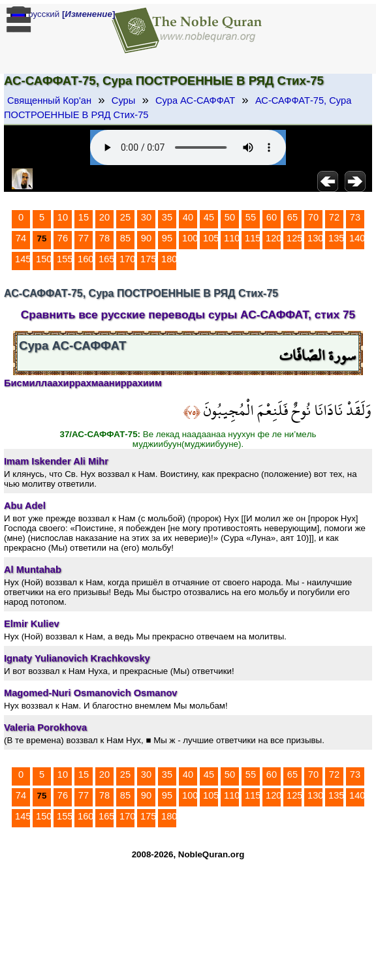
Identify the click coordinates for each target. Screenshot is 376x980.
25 (125, 217)
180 (169, 259)
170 (127, 259)
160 (86, 259)
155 (65, 259)
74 (21, 238)
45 (209, 217)
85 (125, 238)
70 (313, 217)
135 (336, 238)
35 (167, 217)
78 (104, 238)
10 (63, 217)
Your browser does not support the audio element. (188, 147)
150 (44, 259)
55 (251, 217)
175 (148, 259)
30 (146, 217)
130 (315, 238)
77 (84, 238)
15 (84, 217)
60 (272, 217)
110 (232, 238)
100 (190, 238)
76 (63, 238)
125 (294, 238)
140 (357, 238)
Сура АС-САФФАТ (195, 100)
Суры (123, 100)
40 (188, 217)
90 (146, 238)
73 (355, 217)
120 (274, 238)
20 (104, 217)
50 (230, 217)
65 (292, 217)
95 (167, 238)
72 (334, 217)
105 (211, 238)
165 (106, 259)
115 (253, 238)
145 (23, 259)
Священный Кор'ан (49, 100)
